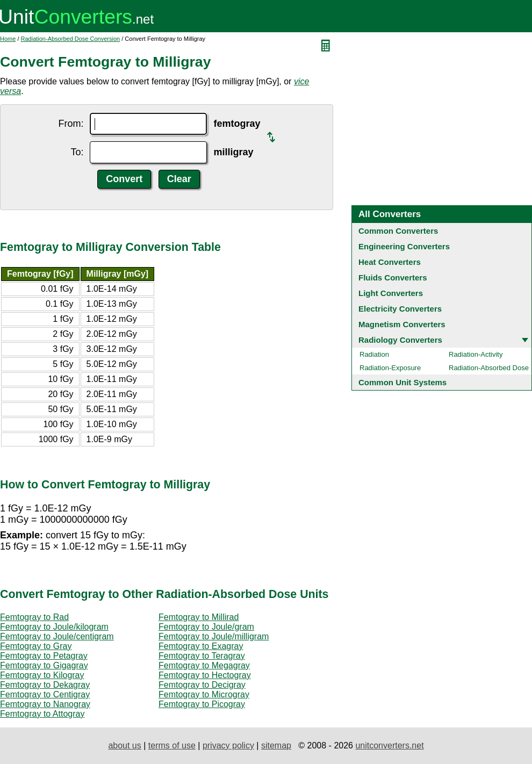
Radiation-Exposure (390, 368)
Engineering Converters (404, 246)
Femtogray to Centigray (45, 694)
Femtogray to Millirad (199, 617)
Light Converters (391, 293)
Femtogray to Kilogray (42, 675)
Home (8, 39)
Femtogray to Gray (36, 646)
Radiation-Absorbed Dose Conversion (71, 39)
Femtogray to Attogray (42, 714)
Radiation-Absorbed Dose (489, 368)
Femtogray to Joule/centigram (57, 636)
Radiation (374, 354)
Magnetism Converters (402, 324)
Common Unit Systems (402, 382)
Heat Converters (390, 262)
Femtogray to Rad (34, 617)
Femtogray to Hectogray (205, 675)
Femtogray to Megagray (204, 665)
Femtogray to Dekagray (45, 685)
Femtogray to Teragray (202, 656)
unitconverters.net (389, 745)
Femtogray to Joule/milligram (214, 636)
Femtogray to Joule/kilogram (54, 627)
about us (124, 745)
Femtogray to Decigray (202, 685)
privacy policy (228, 745)
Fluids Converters (393, 278)
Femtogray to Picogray (202, 704)
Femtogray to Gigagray (44, 665)
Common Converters (398, 231)
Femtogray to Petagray (44, 656)
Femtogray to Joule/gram (206, 627)
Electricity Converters (400, 309)
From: (71, 124)
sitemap (276, 745)
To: (77, 152)
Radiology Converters (400, 340)
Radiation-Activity (476, 354)
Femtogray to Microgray (204, 694)
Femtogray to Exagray (201, 646)
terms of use (172, 745)
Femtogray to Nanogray (45, 704)
